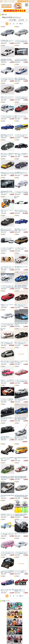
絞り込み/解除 (13, 20)
